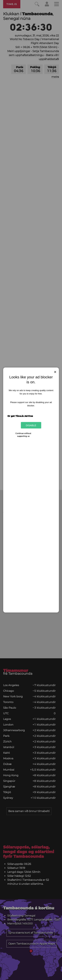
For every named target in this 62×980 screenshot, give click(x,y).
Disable (31, 425)
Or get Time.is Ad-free (20, 416)
